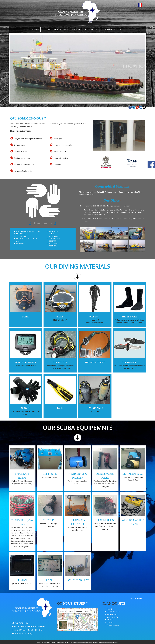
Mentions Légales (136, 599)
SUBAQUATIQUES (91, 30)
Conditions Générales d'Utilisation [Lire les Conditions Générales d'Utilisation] (108, 642)
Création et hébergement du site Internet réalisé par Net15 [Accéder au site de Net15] (54, 642)
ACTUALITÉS (106, 30)
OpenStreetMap (84, 630)
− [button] (95, 626)
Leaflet (69, 630)
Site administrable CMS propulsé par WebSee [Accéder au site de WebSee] (85, 642)
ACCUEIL (36, 30)
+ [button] (95, 622)
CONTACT (119, 30)
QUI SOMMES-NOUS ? (51, 30)
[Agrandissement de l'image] (88, 239)
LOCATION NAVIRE (72, 30)
